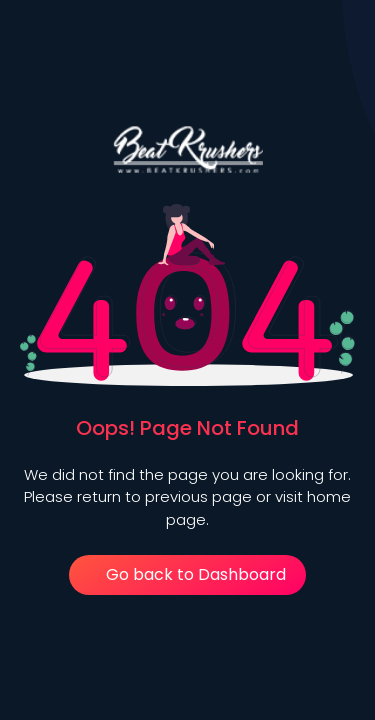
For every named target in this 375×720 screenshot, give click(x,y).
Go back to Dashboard (188, 574)
